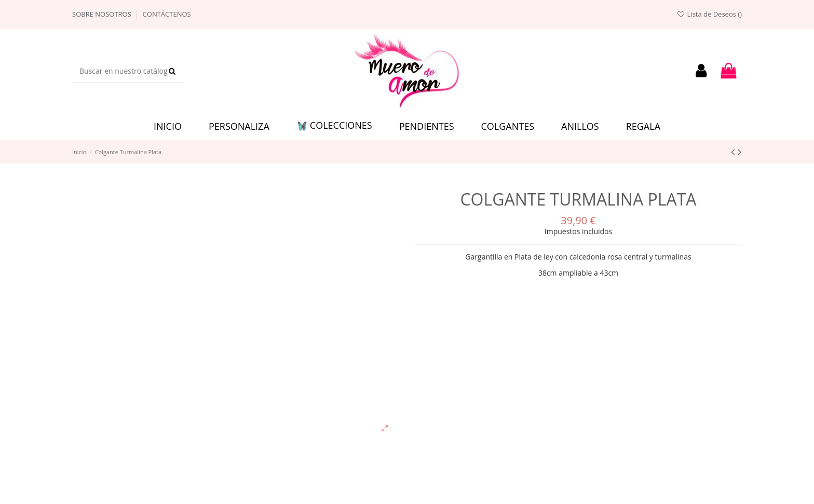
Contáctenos (167, 14)
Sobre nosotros (103, 14)
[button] (334, 126)
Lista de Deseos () (709, 14)
